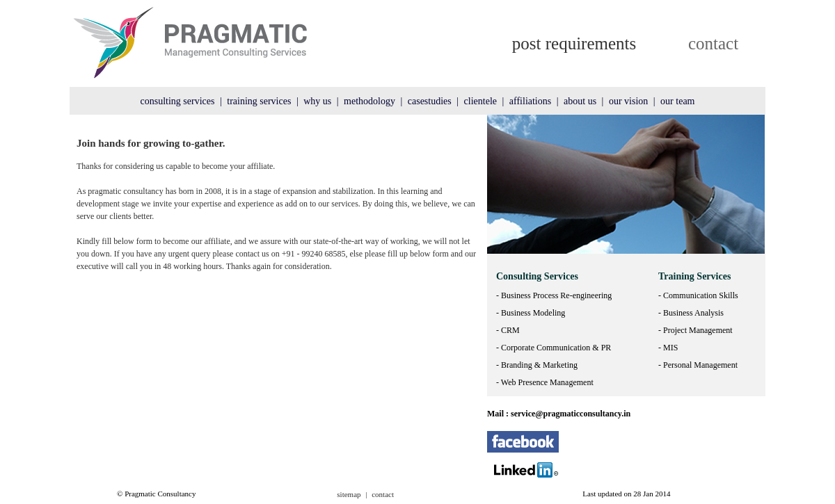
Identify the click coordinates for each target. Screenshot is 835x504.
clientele (480, 101)
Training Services (694, 276)
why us (317, 101)
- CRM (508, 330)
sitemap (349, 494)
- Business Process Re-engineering (554, 295)
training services (259, 101)
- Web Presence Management (545, 382)
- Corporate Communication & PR (554, 348)
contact (713, 43)
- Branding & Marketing (537, 365)
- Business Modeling (531, 313)
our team (677, 101)
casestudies (430, 101)
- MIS (668, 348)
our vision (628, 101)
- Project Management (695, 330)
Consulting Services (537, 276)
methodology (369, 101)
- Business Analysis (691, 313)
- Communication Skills (698, 295)
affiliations (530, 101)
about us (580, 101)
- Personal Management (698, 365)
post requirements (574, 43)
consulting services (178, 101)
